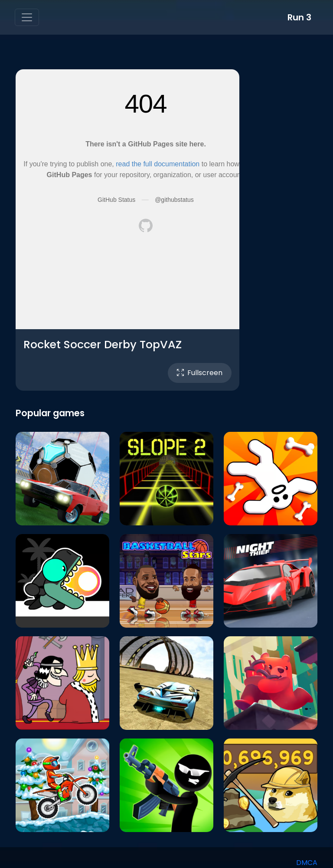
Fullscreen (200, 373)
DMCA (307, 863)
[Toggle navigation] (27, 17)
